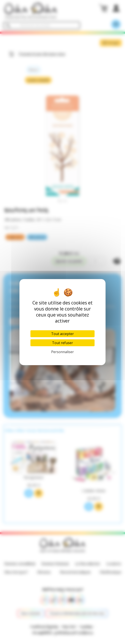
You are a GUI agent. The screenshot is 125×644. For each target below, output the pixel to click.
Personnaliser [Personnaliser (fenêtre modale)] (62, 352)
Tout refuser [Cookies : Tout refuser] (62, 343)
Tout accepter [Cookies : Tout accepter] (62, 334)
